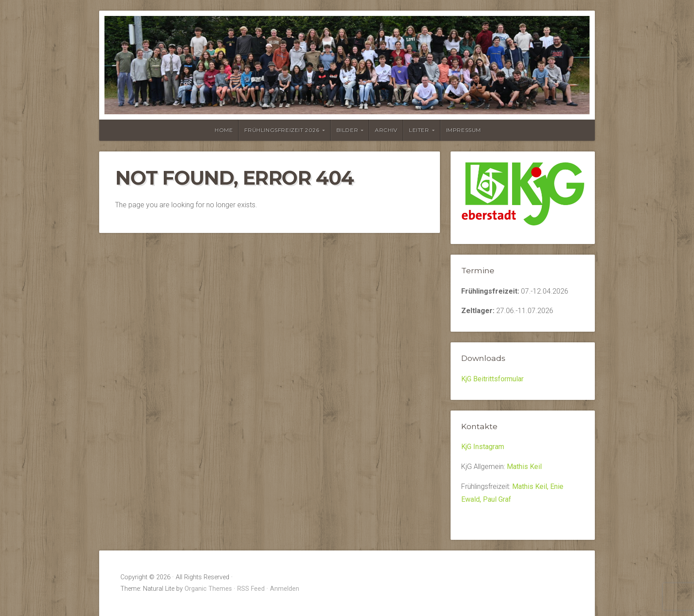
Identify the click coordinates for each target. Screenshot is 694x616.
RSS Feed (251, 589)
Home (224, 130)
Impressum (464, 130)
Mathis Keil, (531, 486)
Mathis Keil (524, 467)
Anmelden (285, 589)
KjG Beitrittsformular (492, 379)
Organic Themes (208, 589)
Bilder (347, 130)
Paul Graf (497, 499)
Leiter (419, 130)
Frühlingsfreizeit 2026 (282, 130)
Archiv (386, 130)
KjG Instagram (483, 447)
